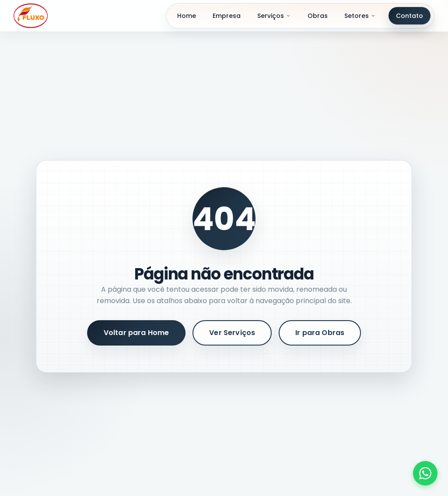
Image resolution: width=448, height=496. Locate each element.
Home (187, 16)
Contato (409, 16)
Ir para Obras (320, 333)
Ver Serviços (232, 333)
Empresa (227, 16)
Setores (360, 16)
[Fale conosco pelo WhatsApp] (425, 473)
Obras (318, 16)
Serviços (274, 16)
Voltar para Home (136, 333)
